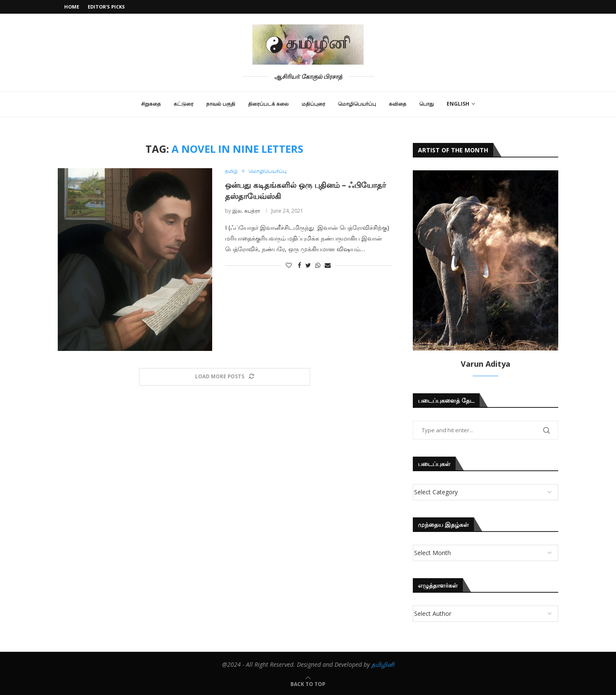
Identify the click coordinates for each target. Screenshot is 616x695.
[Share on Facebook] (299, 266)
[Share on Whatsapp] (318, 266)
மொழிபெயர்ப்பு (357, 104)
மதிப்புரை (313, 104)
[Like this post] (289, 266)
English (458, 104)
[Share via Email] (328, 266)
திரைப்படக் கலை (268, 104)
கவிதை (398, 104)
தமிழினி (383, 664)
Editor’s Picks (106, 7)
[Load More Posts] (225, 377)
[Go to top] (308, 684)
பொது (426, 104)
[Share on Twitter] (308, 266)
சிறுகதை (151, 104)
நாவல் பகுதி (221, 104)
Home (72, 7)
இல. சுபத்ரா (246, 211)
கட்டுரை (184, 104)
